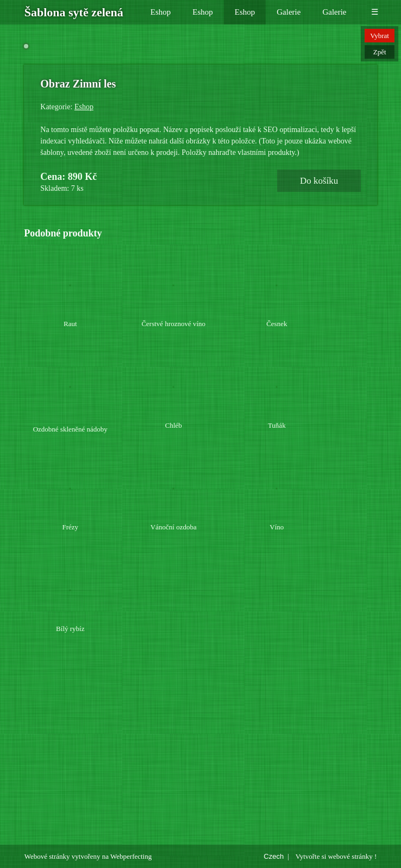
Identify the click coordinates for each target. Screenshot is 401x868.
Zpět (380, 52)
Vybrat (380, 36)
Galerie (289, 12)
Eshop (161, 12)
